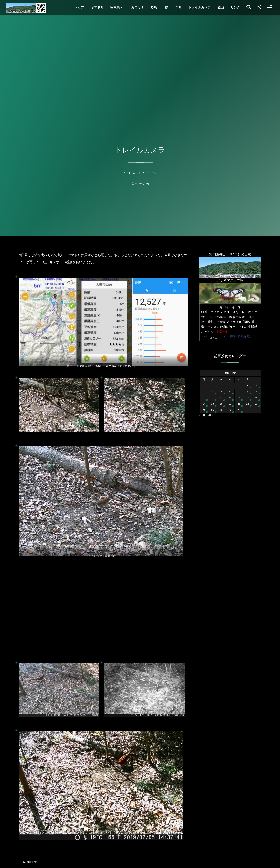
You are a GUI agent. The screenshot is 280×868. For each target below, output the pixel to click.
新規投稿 (244, 337)
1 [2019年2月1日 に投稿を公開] (247, 386)
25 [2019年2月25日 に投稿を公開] (213, 410)
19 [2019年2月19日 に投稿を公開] (221, 404)
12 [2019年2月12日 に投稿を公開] (221, 398)
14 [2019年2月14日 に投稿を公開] (239, 398)
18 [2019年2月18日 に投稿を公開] (213, 404)
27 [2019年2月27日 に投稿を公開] (230, 410)
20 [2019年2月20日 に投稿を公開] (230, 404)
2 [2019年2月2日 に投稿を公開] (256, 386)
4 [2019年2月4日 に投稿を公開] (212, 392)
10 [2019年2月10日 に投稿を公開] (204, 398)
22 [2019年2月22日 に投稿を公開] (248, 404)
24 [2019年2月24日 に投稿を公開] (204, 410)
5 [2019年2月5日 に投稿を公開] (221, 392)
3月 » (210, 415)
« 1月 (202, 415)
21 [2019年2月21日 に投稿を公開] (239, 404)
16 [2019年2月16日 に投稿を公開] (256, 398)
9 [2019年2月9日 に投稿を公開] (256, 392)
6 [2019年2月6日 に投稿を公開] (230, 392)
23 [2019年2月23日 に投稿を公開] (256, 404)
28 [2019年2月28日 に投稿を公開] (239, 410)
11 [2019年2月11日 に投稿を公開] (213, 398)
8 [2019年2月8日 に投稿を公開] (247, 392)
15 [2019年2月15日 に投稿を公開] (248, 398)
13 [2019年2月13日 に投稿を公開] (230, 398)
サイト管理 (228, 337)
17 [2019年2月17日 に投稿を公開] (204, 404)
